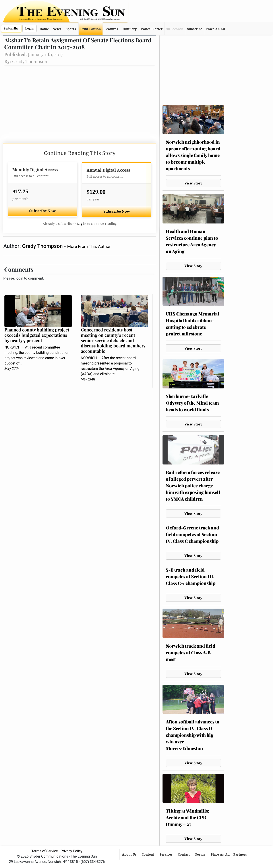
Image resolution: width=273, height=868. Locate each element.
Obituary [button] (130, 29)
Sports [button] (71, 29)
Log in (81, 224)
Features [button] (111, 29)
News (57, 29)
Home (44, 29)
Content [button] (148, 854)
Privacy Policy (72, 851)
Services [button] (167, 854)
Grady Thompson (43, 246)
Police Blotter (152, 29)
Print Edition (91, 29)
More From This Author (89, 246)
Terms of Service (45, 851)
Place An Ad (216, 29)
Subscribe (11, 28)
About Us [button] (130, 854)
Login (29, 28)
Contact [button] (184, 854)
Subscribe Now (43, 211)
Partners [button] (241, 854)
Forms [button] (201, 854)
